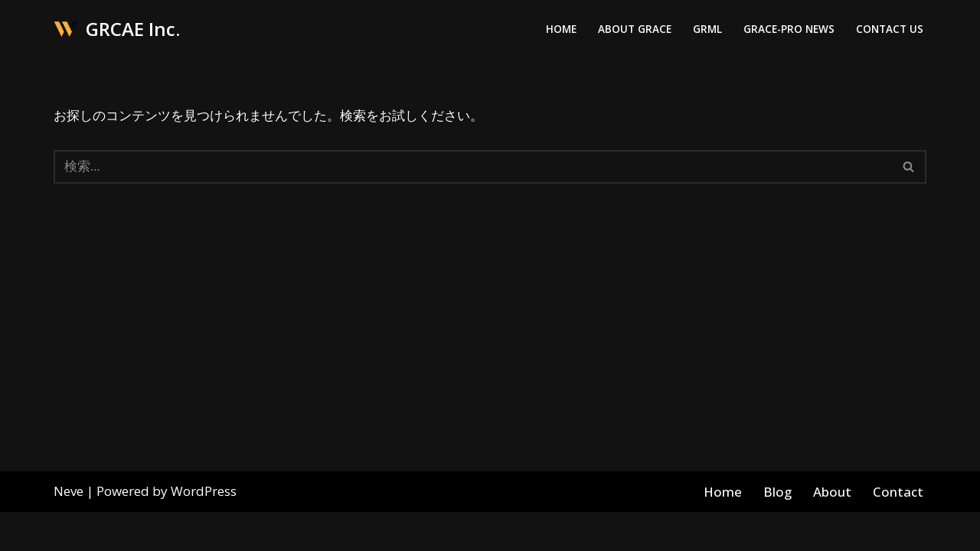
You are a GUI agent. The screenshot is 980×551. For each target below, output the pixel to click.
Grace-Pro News (789, 29)
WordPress (204, 530)
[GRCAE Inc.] (117, 29)
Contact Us (890, 29)
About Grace (635, 29)
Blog (778, 531)
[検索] (473, 167)
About (833, 531)
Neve (69, 530)
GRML (707, 29)
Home (561, 29)
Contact (898, 531)
